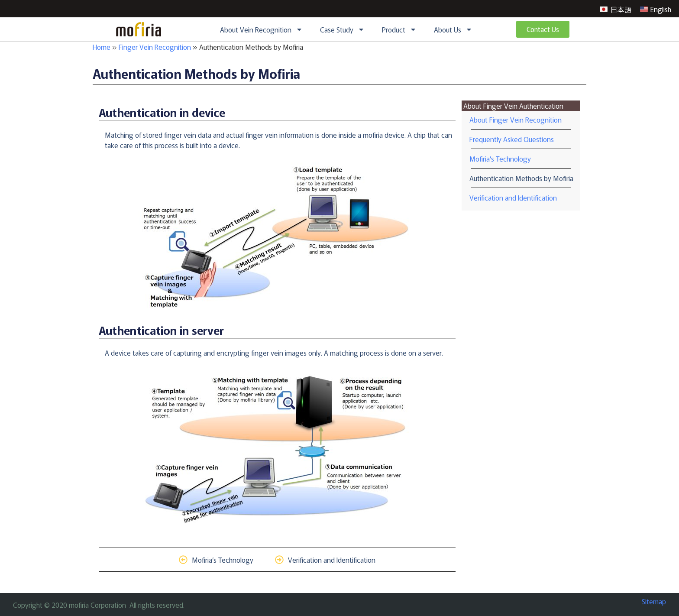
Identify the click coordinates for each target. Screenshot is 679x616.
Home (102, 47)
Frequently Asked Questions (512, 139)
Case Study (342, 29)
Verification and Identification (513, 198)
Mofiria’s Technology (500, 159)
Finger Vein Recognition (155, 47)
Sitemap (654, 601)
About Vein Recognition (261, 29)
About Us (453, 29)
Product (399, 29)
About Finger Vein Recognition (516, 120)
